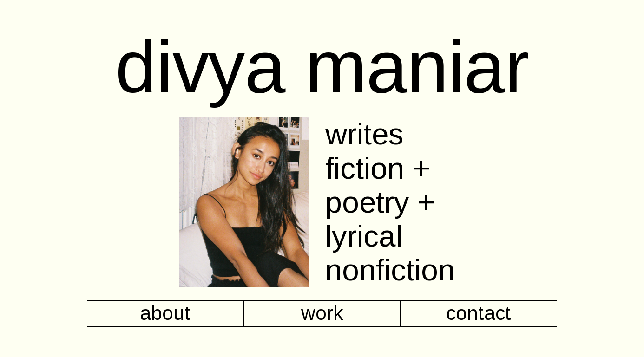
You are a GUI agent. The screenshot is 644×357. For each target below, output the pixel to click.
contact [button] (479, 313)
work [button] (322, 313)
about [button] (165, 313)
